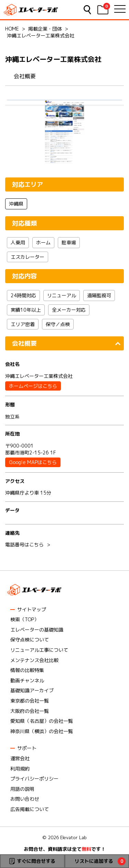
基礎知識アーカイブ (32, 690)
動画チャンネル (27, 680)
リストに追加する (94, 861)
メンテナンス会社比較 (34, 660)
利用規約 (20, 769)
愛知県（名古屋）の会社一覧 (42, 721)
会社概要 (25, 76)
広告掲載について (30, 809)
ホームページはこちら (33, 386)
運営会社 (20, 758)
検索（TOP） (25, 619)
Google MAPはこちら (33, 462)
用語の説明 (22, 789)
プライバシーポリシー (34, 779)
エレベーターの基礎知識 (37, 630)
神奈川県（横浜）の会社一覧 (42, 731)
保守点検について (30, 640)
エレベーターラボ (31, 10)
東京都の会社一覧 (30, 701)
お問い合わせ (25, 799)
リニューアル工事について (39, 650)
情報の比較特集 (27, 670)
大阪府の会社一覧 (30, 711)
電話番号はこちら (24, 545)
